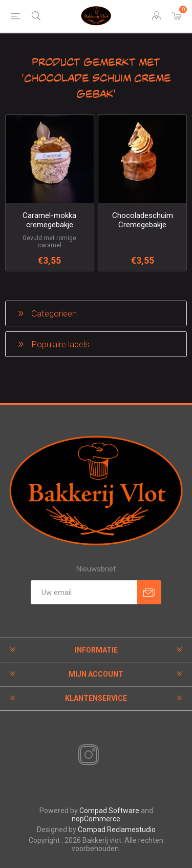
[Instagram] (87, 755)
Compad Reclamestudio (117, 830)
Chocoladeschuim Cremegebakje (143, 220)
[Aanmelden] (84, 592)
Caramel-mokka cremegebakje (49, 220)
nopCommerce (96, 819)
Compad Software (109, 811)
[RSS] (106, 756)
